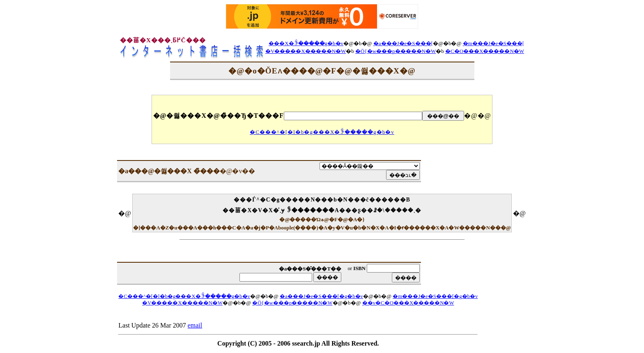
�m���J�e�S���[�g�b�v (435, 296)
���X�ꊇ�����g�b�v (306, 43)
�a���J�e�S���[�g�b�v (321, 296)
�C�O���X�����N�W (485, 51)
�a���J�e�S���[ (403, 43)
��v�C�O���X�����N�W (408, 303)
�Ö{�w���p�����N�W (396, 51)
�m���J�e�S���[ (494, 43)
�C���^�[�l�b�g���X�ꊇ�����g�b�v (322, 132)
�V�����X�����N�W (306, 51)
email (195, 325)
